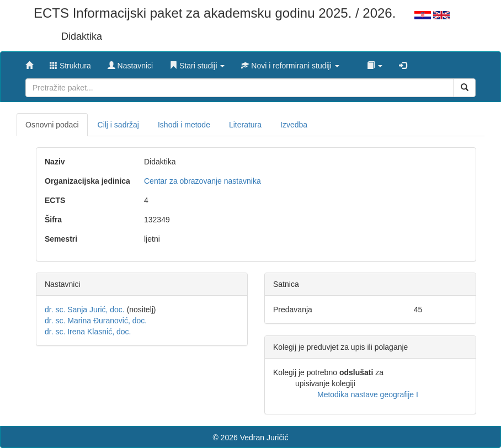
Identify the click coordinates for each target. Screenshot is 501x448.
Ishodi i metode (184, 125)
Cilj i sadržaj (118, 125)
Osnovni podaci (52, 125)
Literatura (245, 125)
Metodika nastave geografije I (368, 394)
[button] (197, 63)
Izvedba (294, 125)
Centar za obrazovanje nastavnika (202, 181)
